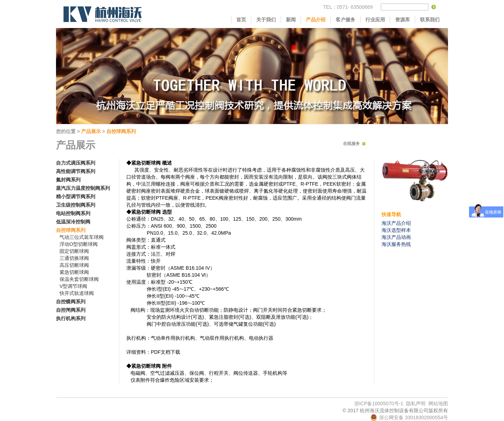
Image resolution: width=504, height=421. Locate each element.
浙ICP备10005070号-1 (379, 403)
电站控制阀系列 (73, 213)
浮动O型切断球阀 (79, 244)
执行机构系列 (71, 318)
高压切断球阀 (74, 265)
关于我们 (266, 20)
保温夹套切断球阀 (79, 279)
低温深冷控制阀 (73, 222)
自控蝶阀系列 (71, 302)
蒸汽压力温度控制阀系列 (83, 188)
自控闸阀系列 (71, 310)
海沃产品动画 (396, 237)
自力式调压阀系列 (76, 163)
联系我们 (430, 20)
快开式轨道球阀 (77, 293)
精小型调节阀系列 (76, 196)
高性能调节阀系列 (76, 171)
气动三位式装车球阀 (82, 237)
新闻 (291, 20)
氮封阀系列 (68, 180)
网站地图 (438, 403)
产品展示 (91, 131)
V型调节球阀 (73, 286)
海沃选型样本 (396, 230)
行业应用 (375, 20)
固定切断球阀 (74, 251)
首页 (241, 20)
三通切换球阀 (74, 258)
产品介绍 (316, 20)
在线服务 (351, 144)
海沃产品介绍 (396, 223)
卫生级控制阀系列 (76, 205)
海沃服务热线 (396, 244)
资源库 (402, 20)
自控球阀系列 (121, 131)
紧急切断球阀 (74, 272)
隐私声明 (416, 403)
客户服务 (345, 20)
